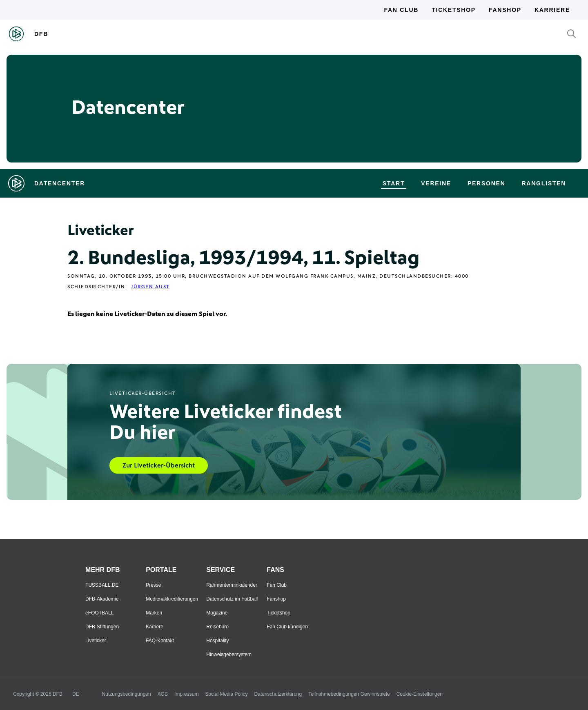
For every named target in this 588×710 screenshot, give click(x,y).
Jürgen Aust (150, 287)
